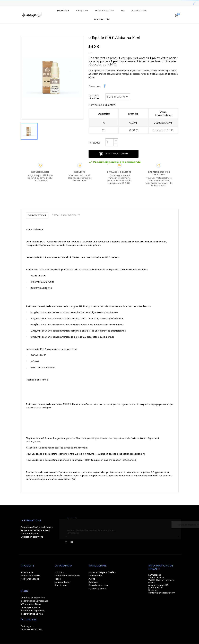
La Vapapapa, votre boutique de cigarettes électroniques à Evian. (32, 611)
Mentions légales (29, 534)
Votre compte (98, 566)
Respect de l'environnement (35, 530)
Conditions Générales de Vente (37, 527)
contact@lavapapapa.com (162, 593)
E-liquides (82, 11)
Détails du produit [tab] (66, 215)
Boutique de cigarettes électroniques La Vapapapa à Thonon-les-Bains (34, 601)
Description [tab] (37, 215)
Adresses (93, 582)
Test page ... (27, 626)
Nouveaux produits (30, 576)
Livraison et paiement (32, 537)
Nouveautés (102, 19)
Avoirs (92, 579)
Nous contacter (63, 582)
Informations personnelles (102, 572)
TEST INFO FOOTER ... (32, 629)
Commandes (95, 576)
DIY (123, 11)
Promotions (27, 572)
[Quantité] (110, 142)
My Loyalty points (97, 588)
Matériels (63, 11)
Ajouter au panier (114, 154)
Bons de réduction (98, 585)
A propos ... (60, 572)
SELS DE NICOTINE (105, 11)
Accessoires (139, 11)
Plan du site (61, 585)
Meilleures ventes (30, 579)
